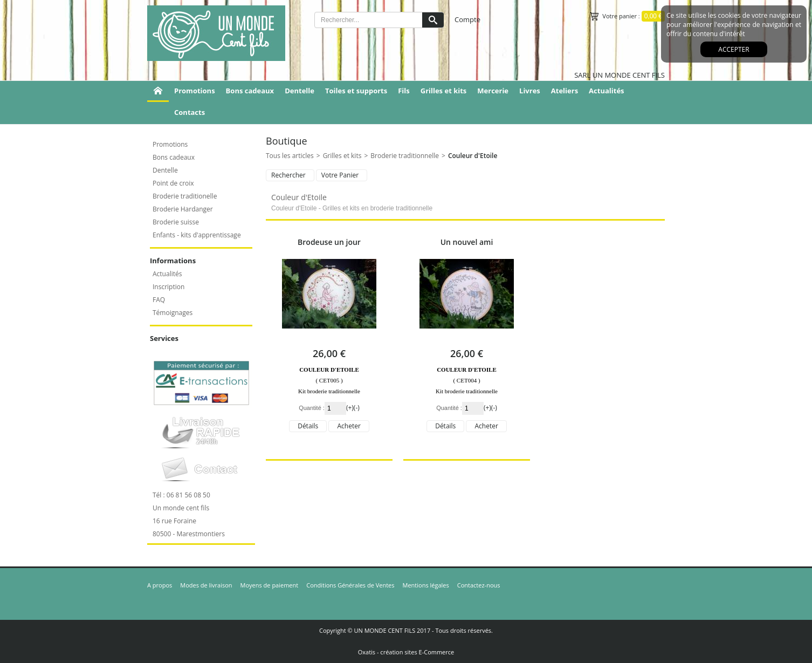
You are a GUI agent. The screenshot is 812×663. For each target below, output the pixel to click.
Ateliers (565, 91)
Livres (530, 91)
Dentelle (300, 91)
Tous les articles (290, 156)
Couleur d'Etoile (473, 156)
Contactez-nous (479, 585)
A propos (160, 585)
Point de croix (173, 183)
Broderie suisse (176, 222)
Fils (404, 91)
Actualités (606, 91)
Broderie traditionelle (185, 196)
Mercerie (493, 91)
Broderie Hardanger (183, 209)
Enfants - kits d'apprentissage (197, 235)
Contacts (190, 112)
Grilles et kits (444, 91)
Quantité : (312, 408)
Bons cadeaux (250, 91)
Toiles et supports (356, 91)
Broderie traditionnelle (405, 156)
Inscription (168, 287)
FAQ (159, 300)
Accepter (734, 49)
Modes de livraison (206, 585)
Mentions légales (426, 585)
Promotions (195, 91)
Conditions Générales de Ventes (350, 585)
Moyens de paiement (270, 585)
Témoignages (173, 313)
